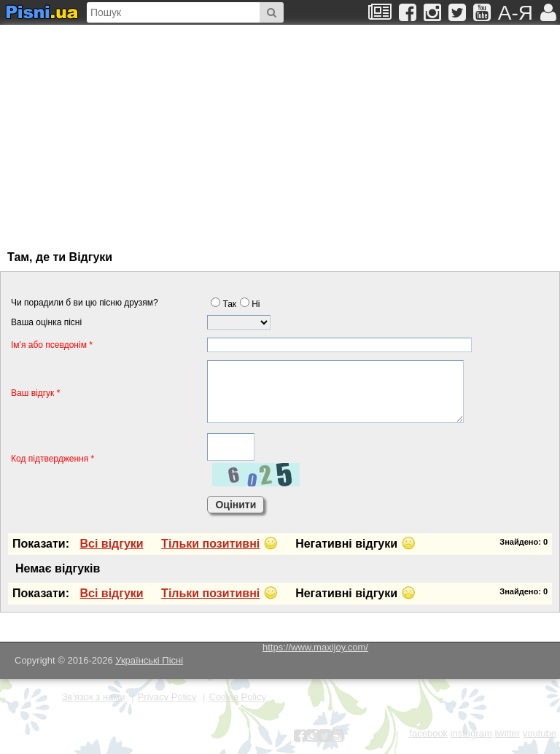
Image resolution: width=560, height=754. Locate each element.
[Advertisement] (149, 131)
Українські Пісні (149, 660)
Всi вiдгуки (111, 544)
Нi (250, 304)
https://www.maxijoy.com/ (315, 647)
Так (223, 304)
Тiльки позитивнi (210, 544)
